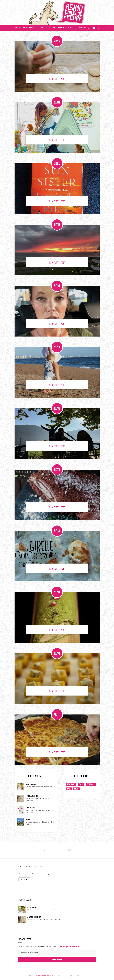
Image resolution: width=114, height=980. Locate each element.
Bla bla (52, 28)
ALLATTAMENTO (31, 784)
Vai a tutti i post (57, 79)
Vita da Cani (42, 28)
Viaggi (59, 28)
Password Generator (78, 976)
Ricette (32, 28)
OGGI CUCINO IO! (31, 808)
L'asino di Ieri (69, 28)
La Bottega (81, 28)
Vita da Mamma (22, 28)
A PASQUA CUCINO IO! (32, 796)
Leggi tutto (25, 879)
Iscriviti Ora (57, 960)
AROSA (28, 820)
